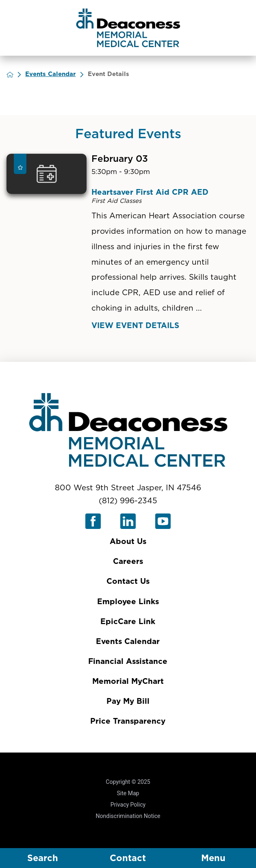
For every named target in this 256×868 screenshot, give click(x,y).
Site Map (128, 793)
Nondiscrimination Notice (128, 816)
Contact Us (128, 582)
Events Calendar (56, 74)
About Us (128, 542)
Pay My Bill (128, 702)
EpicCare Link (128, 622)
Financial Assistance (128, 662)
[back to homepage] (16, 75)
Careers (128, 562)
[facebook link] (93, 521)
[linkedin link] (128, 521)
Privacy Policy (128, 805)
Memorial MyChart (128, 682)
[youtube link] (163, 521)
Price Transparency (128, 721)
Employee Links (128, 602)
